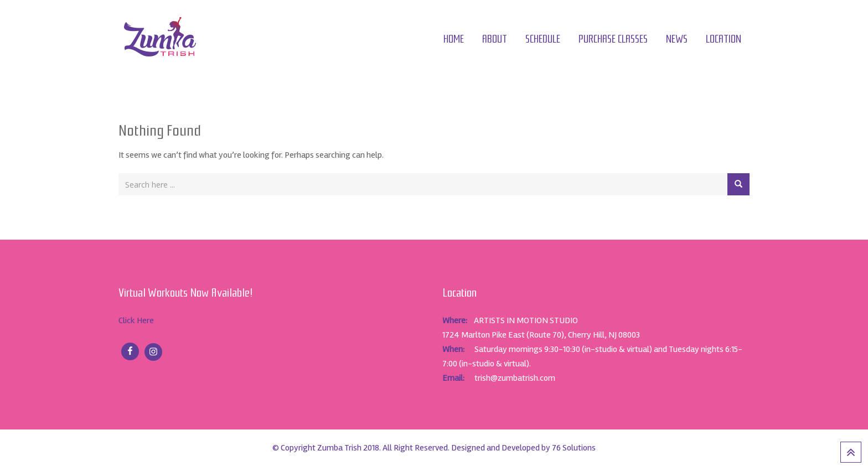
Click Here (136, 320)
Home (454, 39)
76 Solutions (574, 448)
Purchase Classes (613, 39)
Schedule (543, 39)
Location (724, 39)
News (677, 39)
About (495, 39)
